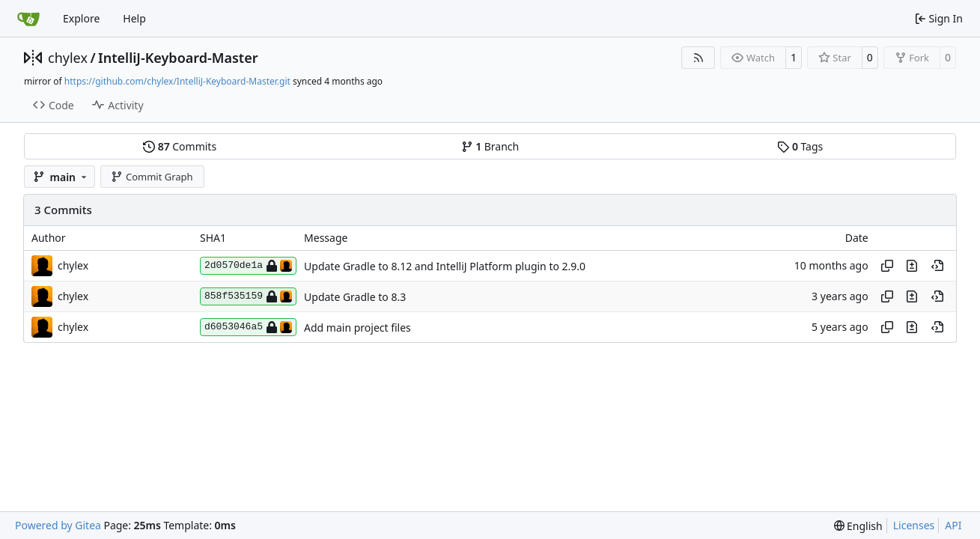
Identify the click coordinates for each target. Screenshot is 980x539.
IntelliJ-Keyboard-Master (178, 58)
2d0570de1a (248, 266)
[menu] (858, 526)
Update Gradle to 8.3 (355, 297)
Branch (490, 146)
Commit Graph (152, 177)
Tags (800, 146)
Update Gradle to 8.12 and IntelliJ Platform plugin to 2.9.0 (445, 266)
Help (134, 18)
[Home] (28, 19)
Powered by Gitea (58, 525)
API (953, 525)
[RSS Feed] (699, 58)
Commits (180, 146)
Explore (81, 18)
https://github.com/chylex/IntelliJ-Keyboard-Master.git (177, 81)
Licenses (914, 525)
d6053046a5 (248, 327)
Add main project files (357, 328)
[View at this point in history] (937, 266)
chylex (68, 58)
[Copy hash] (887, 266)
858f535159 (248, 296)
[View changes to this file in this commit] (912, 266)
